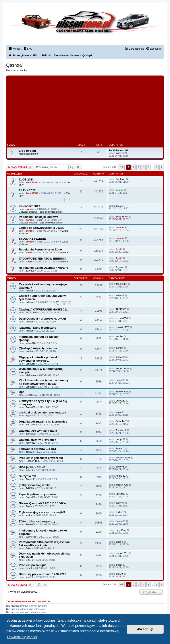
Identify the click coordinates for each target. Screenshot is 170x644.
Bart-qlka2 (31, 425)
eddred (29, 515)
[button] (121, 167)
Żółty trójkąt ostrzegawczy (37, 521)
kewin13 (30, 343)
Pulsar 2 (120, 448)
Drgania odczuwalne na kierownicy (43, 422)
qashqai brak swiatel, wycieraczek (42, 412)
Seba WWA (32, 182)
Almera (64, 252)
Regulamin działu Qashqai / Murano (43, 268)
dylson (29, 302)
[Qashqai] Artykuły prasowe (38, 348)
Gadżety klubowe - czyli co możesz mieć (41, 212)
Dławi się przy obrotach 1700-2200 (42, 574)
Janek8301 (122, 284)
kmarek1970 (122, 327)
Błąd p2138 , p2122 (32, 467)
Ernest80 (31, 364)
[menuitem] (28, 49)
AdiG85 (30, 488)
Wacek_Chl (122, 392)
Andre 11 (31, 479)
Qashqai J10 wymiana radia (38, 431)
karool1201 (122, 553)
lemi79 (29, 470)
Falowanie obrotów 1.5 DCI (37, 449)
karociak (120, 357)
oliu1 (118, 206)
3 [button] (138, 167)
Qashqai (14, 65)
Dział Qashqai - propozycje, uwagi (42, 319)
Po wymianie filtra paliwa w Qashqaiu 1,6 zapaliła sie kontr (45, 544)
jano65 (119, 542)
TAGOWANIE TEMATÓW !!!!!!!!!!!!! (42, 259)
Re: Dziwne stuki (118, 150)
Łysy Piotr (31, 537)
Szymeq (30, 271)
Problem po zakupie (33, 565)
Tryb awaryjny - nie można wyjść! (42, 512)
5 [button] (148, 167)
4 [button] (143, 167)
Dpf (21, 392)
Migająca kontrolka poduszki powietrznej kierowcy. (39, 359)
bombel (30, 209)
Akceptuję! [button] (145, 629)
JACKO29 (31, 312)
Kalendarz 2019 (29, 206)
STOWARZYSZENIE (32, 239)
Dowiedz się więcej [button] (22, 637)
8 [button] (157, 167)
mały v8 (120, 153)
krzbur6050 (122, 318)
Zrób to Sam (27, 151)
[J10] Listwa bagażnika (35, 485)
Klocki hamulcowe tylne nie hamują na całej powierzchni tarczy (43, 382)
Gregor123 (32, 395)
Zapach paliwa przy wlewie (37, 494)
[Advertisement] (85, 110)
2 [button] (133, 167)
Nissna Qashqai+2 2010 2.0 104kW (42, 503)
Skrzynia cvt (27, 476)
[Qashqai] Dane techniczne (38, 328)
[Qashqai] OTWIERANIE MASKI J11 (43, 309)
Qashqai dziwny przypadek (38, 440)
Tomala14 (31, 434)
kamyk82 (31, 443)
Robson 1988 (33, 461)
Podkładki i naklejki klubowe (39, 217)
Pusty (29, 506)
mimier (23, 70)
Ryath (29, 252)
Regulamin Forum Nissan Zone (40, 249)
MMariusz (31, 375)
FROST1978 (122, 369)
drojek (29, 568)
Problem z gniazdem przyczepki (41, 458)
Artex (29, 548)
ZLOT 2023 (26, 179)
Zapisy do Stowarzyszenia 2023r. (42, 228)
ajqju (28, 415)
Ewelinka (120, 179)
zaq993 (30, 452)
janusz (119, 190)
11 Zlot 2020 (27, 190)
